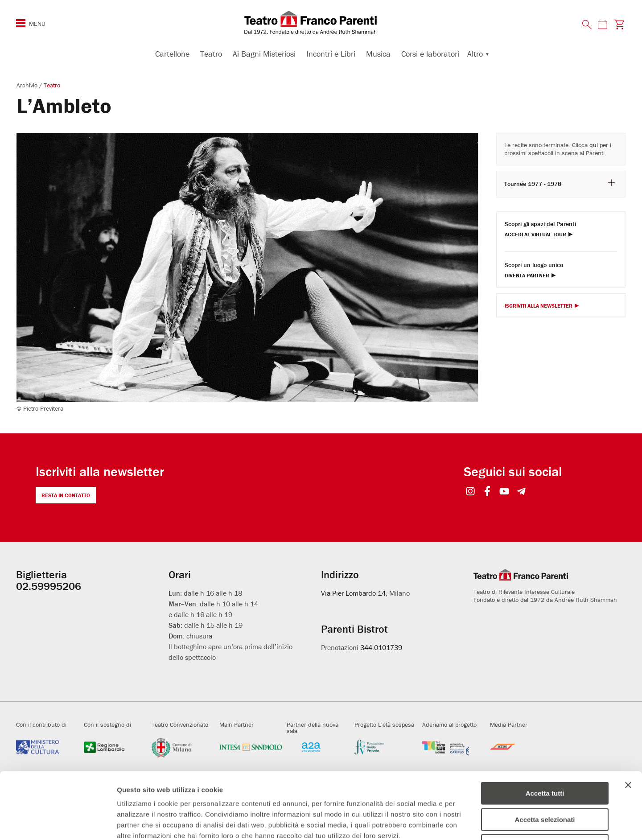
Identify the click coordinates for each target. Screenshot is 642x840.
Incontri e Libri (331, 54)
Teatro (211, 54)
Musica (378, 54)
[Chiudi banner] (628, 723)
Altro (475, 54)
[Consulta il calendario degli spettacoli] (602, 24)
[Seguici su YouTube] (504, 492)
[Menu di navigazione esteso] (21, 23)
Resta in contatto (66, 495)
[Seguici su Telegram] (521, 492)
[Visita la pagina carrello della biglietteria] (619, 24)
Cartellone (172, 54)
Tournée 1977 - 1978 (560, 183)
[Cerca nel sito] (587, 25)
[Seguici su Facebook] (488, 492)
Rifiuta (545, 783)
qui (594, 145)
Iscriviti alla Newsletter (539, 306)
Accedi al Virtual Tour (535, 235)
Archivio (28, 85)
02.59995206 (49, 586)
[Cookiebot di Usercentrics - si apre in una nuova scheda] (58, 823)
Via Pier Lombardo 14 (353, 593)
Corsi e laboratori (430, 54)
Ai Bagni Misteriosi (264, 54)
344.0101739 (381, 647)
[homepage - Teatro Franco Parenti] (321, 22)
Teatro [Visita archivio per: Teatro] (52, 85)
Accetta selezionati (545, 757)
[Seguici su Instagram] (471, 492)
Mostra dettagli (469, 822)
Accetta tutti (545, 731)
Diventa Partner (527, 276)
